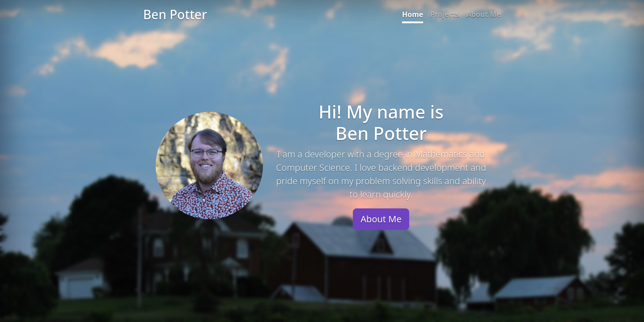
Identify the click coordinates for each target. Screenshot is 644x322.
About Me (484, 14)
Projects (445, 14)
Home (413, 14)
